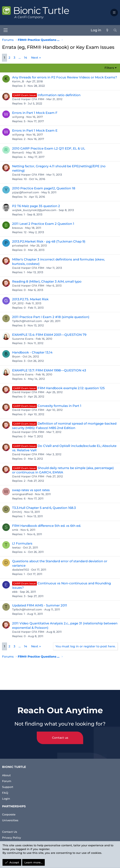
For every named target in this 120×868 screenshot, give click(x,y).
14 (26, 58)
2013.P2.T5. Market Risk (30, 299)
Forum (7, 781)
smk (15, 530)
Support (8, 787)
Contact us (60, 738)
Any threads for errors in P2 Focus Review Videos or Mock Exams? (65, 77)
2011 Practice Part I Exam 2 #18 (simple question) (51, 317)
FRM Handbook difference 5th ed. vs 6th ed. (47, 526)
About (6, 775)
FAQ (5, 793)
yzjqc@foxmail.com (26, 192)
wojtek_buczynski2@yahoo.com (34, 210)
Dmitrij (17, 512)
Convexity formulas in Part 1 (59, 406)
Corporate (9, 814)
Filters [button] (109, 68)
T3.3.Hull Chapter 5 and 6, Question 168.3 (44, 508)
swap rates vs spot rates (31, 490)
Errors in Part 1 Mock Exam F (35, 113)
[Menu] (5, 30)
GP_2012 (18, 303)
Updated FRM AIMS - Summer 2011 (40, 605)
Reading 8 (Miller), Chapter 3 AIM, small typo (47, 281)
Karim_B (18, 81)
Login (6, 799)
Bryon (16, 356)
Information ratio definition (59, 95)
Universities (10, 820)
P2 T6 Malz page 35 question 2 (36, 206)
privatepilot (20, 245)
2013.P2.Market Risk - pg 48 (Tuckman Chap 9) (49, 241)
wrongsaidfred (22, 494)
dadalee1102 (20, 570)
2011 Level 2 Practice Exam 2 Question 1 (43, 224)
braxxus (17, 228)
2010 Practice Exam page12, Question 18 (44, 188)
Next (35, 58)
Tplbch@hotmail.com (27, 321)
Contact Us (10, 832)
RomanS (18, 152)
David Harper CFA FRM (28, 99)
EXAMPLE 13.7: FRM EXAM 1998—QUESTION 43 (49, 370)
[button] (114, 13)
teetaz (16, 547)
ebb (15, 592)
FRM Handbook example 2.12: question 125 (71, 388)
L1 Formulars (22, 543)
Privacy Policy (11, 838)
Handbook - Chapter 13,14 (32, 352)
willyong (18, 117)
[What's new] (107, 30)
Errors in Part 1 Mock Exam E (35, 130)
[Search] (115, 30)
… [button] (20, 58)
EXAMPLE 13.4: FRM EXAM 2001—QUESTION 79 (49, 335)
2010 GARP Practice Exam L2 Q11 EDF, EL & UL (49, 148)
